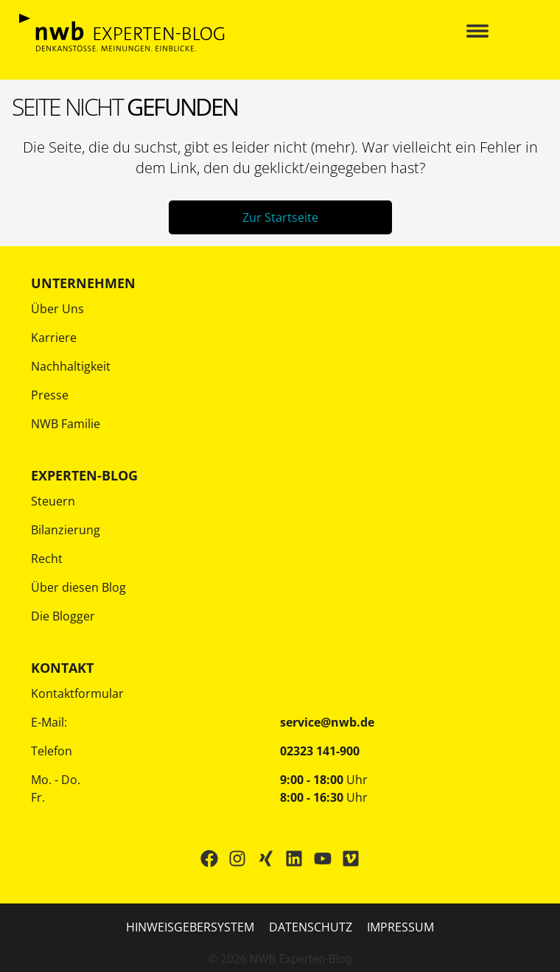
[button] (477, 32)
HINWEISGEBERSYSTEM (190, 927)
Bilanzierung (66, 530)
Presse (50, 395)
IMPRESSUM (400, 927)
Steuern (53, 501)
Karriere (54, 338)
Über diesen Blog (78, 587)
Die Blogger (63, 616)
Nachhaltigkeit (71, 366)
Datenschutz (311, 927)
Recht (47, 559)
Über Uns (57, 309)
